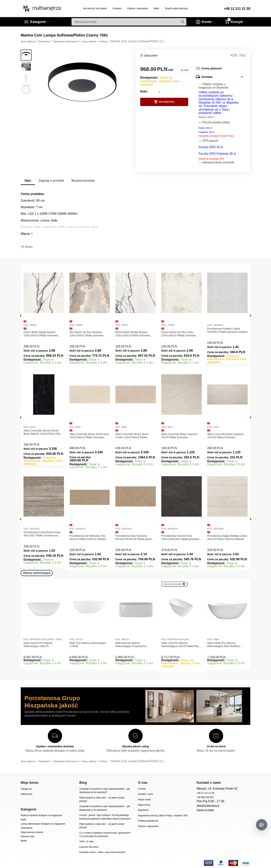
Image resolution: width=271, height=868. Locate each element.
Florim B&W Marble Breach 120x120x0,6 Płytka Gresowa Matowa (41, 334)
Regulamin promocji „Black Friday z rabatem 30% (163, 816)
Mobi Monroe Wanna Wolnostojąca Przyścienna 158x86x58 (131, 645)
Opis (28, 181)
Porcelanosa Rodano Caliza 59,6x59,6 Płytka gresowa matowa (227, 330)
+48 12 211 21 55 (237, 9)
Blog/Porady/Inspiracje (176, 8)
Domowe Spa (27, 836)
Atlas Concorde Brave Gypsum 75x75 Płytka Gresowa (225, 436)
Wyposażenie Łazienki (32, 832)
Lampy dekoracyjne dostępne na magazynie (43, 824)
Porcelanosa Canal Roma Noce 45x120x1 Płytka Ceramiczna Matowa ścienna (88, 534)
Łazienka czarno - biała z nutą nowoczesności (102, 852)
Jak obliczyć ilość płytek (95, 8)
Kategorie (38, 22)
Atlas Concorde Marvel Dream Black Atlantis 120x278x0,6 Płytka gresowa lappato (89, 432)
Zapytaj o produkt (51, 181)
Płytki (23, 820)
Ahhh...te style (86, 841)
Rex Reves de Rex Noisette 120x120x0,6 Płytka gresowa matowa (86, 334)
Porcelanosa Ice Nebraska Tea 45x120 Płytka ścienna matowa (134, 537)
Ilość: (144, 91)
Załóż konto (27, 794)
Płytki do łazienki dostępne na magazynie (41, 815)
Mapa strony (144, 805)
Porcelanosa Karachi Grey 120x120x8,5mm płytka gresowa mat (226, 537)
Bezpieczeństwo (83, 181)
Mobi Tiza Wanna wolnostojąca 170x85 (88, 645)
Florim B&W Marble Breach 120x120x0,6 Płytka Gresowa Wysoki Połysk (132, 334)
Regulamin (143, 810)
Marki (156, 8)
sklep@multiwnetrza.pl (208, 806)
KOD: (234, 55)
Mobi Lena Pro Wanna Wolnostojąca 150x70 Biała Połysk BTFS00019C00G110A (181, 645)
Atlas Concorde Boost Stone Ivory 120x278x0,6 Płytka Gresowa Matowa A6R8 (135, 436)
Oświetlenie (27, 828)
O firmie (142, 789)
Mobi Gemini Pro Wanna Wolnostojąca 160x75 (38, 645)
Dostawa (117, 8)
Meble (24, 841)
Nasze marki (144, 800)
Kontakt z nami (145, 794)
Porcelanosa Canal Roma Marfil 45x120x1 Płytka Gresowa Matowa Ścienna (42, 534)
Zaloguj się (26, 789)
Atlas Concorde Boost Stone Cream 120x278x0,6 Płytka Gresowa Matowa (178, 436)
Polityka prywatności (148, 821)
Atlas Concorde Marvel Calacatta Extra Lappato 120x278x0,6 (43, 436)
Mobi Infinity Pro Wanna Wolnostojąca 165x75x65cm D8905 (224, 645)
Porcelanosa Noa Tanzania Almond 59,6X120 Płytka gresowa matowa (181, 537)
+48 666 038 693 (205, 797)
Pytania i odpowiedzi (138, 8)
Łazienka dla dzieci (89, 847)
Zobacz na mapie (205, 810)
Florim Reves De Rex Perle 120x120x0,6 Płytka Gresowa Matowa (178, 334)
